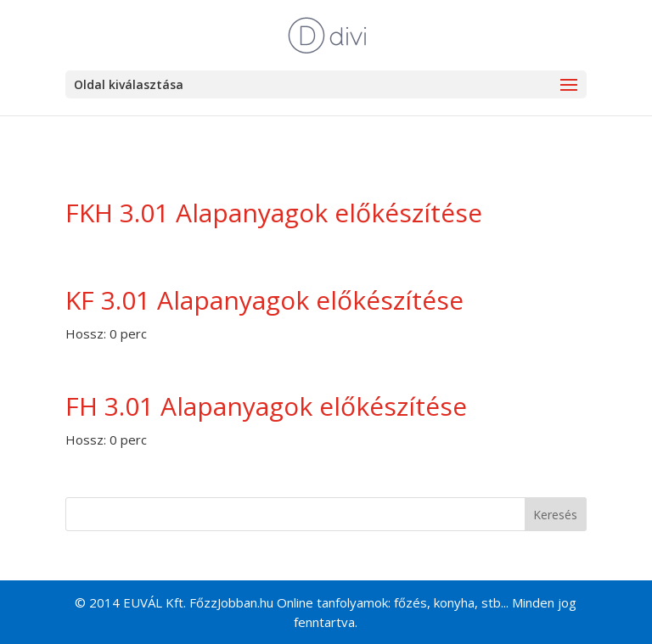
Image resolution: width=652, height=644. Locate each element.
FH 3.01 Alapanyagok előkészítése (266, 406)
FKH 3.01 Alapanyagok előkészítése (274, 213)
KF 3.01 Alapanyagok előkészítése (264, 300)
